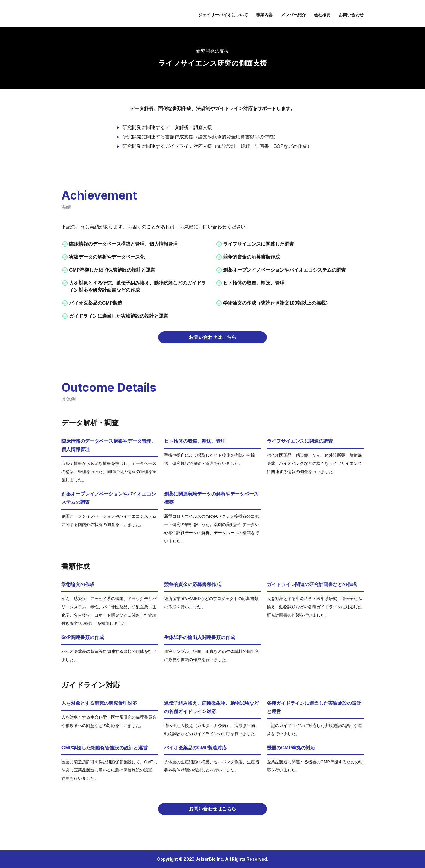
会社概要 (322, 15)
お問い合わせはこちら (212, 337)
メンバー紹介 (293, 15)
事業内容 (264, 15)
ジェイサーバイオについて (223, 15)
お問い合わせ (351, 15)
